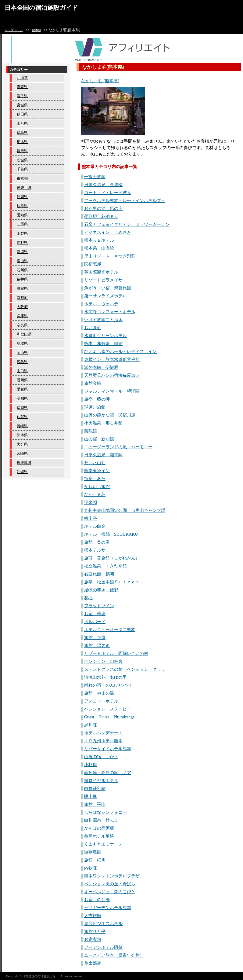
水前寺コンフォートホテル (110, 312)
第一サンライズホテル (105, 296)
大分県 (22, 444)
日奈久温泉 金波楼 (103, 185)
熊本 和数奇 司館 (103, 344)
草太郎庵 (93, 963)
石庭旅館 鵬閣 (99, 574)
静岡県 (22, 197)
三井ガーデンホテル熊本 (108, 908)
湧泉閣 (91, 503)
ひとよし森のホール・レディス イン (120, 352)
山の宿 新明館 (99, 439)
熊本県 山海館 (99, 248)
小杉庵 (91, 765)
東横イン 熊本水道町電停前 (112, 360)
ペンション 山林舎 (103, 661)
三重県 (22, 224)
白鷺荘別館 (95, 789)
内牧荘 (91, 868)
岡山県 (22, 353)
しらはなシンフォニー (105, 812)
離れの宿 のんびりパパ (108, 685)
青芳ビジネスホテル (103, 924)
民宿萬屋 (93, 264)
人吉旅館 (93, 916)
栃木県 (22, 142)
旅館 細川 (95, 860)
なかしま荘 (95, 495)
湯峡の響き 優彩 (101, 590)
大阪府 (22, 307)
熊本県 (37, 30)
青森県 (22, 87)
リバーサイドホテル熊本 (108, 749)
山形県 (22, 123)
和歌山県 (24, 334)
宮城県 (22, 105)
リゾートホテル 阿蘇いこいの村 (116, 653)
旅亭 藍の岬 (97, 399)
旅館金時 (93, 383)
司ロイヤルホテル (101, 781)
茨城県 (22, 160)
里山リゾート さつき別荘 (110, 256)
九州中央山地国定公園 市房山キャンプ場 (125, 510)
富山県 (22, 261)
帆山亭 (91, 518)
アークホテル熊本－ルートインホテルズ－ (125, 201)
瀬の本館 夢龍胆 (101, 367)
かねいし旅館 (97, 487)
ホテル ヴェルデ (101, 304)
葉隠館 (91, 431)
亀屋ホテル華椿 (99, 836)
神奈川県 (24, 188)
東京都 (22, 178)
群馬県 (22, 151)
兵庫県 (22, 316)
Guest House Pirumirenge (109, 717)
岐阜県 (22, 206)
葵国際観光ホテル (101, 272)
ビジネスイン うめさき (108, 232)
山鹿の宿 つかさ (101, 757)
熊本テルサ (95, 550)
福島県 (22, 133)
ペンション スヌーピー (108, 709)
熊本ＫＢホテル (99, 240)
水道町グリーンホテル (105, 336)
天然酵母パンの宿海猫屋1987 (112, 375)
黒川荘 (91, 725)
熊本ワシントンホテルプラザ (112, 876)
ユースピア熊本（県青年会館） (114, 955)
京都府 (22, 298)
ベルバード (95, 622)
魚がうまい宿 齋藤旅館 (108, 288)
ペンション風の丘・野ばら (110, 884)
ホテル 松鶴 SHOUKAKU (111, 534)
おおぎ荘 (93, 328)
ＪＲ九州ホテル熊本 (103, 741)
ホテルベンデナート (103, 733)
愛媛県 (22, 389)
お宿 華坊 (95, 614)
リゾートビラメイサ (103, 280)
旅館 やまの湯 (99, 693)
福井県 (22, 279)
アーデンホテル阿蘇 (103, 947)
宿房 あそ (95, 479)
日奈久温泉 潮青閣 (103, 455)
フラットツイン (99, 606)
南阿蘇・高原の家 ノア (108, 773)
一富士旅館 (95, 177)
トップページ (14, 30)
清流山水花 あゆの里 (105, 677)
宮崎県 (22, 453)
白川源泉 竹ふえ (101, 820)
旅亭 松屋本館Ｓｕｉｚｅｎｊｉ (116, 582)
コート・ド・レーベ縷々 (108, 193)
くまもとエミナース (103, 844)
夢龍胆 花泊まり (101, 217)
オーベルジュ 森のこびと (110, 892)
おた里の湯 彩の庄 (103, 209)
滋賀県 (22, 288)
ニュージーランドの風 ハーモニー (118, 447)
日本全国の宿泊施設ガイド (41, 8)
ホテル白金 (95, 526)
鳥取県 (22, 343)
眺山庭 (91, 796)
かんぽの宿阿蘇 (99, 828)
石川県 (22, 270)
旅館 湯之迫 (97, 646)
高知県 (22, 398)
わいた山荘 (95, 463)
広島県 (22, 362)
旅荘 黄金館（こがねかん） (112, 558)
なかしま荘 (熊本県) (100, 81)
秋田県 (22, 114)
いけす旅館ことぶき (103, 320)
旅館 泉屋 (95, 638)
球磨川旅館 (95, 407)
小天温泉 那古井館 (103, 423)
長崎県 (22, 426)
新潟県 (22, 252)
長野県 (22, 243)
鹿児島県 (24, 463)
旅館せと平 (95, 932)
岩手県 (22, 96)
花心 (88, 598)
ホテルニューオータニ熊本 (110, 630)
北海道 (22, 78)
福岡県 (22, 408)
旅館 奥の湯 (97, 542)
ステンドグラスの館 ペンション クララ (125, 669)
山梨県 (22, 233)
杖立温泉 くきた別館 (105, 566)
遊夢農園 (93, 852)
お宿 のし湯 (97, 900)
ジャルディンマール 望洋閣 (112, 391)
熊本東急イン (97, 471)
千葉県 (22, 169)
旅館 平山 (95, 804)
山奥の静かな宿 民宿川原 (110, 415)
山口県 (22, 371)
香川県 (22, 380)
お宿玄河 (93, 940)
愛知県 (22, 215)
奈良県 (22, 325)
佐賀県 (22, 417)
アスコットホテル (101, 701)
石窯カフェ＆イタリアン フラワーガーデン (127, 224)
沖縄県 (22, 472)
